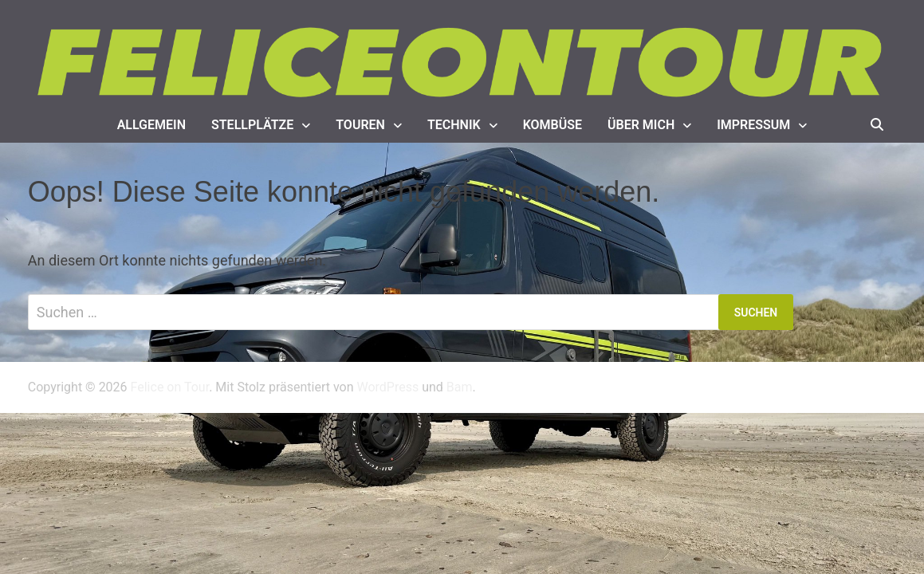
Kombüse (552, 125)
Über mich (641, 125)
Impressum (753, 125)
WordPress (387, 387)
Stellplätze (252, 125)
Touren (360, 125)
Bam (460, 387)
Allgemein (151, 125)
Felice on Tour (170, 387)
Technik (454, 125)
